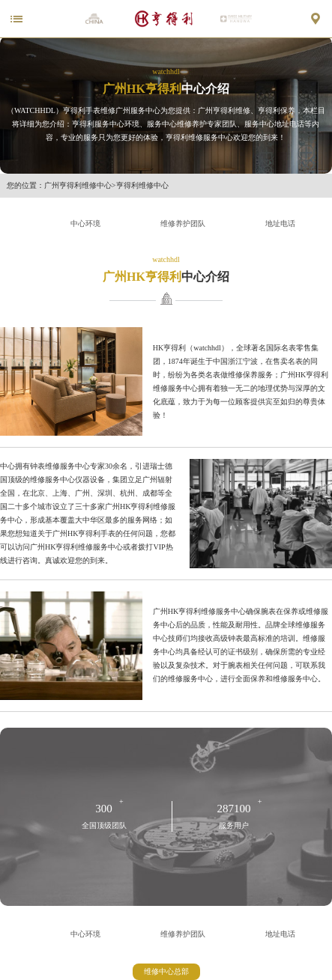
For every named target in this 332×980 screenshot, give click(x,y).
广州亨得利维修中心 (78, 186)
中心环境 (85, 223)
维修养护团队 (183, 223)
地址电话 (280, 223)
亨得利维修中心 (142, 186)
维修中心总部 (166, 971)
